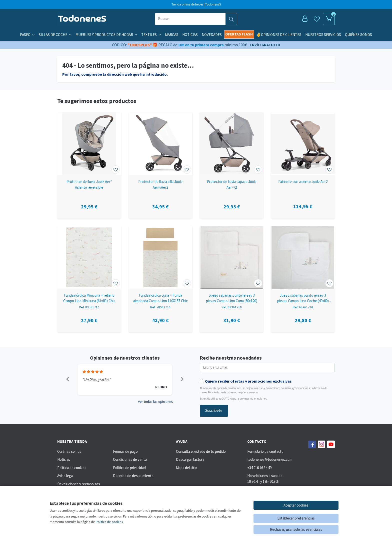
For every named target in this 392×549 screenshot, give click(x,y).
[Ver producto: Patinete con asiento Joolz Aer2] (303, 144)
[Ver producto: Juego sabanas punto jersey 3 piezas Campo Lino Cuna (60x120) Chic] (232, 257)
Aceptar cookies (296, 505)
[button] (67, 380)
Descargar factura (190, 459)
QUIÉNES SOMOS (358, 35)
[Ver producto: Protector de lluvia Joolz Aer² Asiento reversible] (89, 144)
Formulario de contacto (265, 451)
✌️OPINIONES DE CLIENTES (279, 35)
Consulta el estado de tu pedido (201, 451)
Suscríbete (214, 410)
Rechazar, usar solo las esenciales (296, 529)
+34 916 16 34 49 (259, 468)
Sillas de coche (55, 35)
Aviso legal (65, 476)
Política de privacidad (129, 468)
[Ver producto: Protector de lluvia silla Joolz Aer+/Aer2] (160, 144)
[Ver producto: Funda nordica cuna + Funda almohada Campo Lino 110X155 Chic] (160, 257)
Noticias (190, 35)
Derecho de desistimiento (133, 476)
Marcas (172, 35)
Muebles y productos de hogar (106, 35)
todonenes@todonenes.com (270, 459)
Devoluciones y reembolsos (79, 484)
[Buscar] (190, 19)
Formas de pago (125, 451)
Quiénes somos (69, 451)
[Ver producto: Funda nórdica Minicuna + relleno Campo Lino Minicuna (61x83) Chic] (89, 257)
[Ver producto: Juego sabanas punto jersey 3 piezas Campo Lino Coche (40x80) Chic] (303, 257)
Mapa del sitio (187, 468)
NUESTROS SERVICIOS (323, 35)
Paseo (27, 35)
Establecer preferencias (296, 518)
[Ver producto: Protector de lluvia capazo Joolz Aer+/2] (232, 144)
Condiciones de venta (130, 459)
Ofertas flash (239, 34)
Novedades (212, 35)
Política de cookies (72, 468)
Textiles (151, 35)
